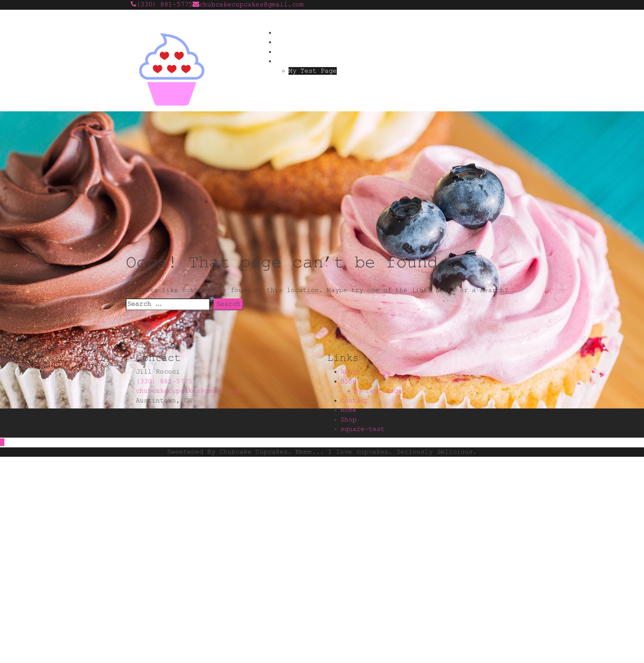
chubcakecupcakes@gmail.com (252, 5)
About (285, 42)
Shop (348, 420)
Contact (289, 52)
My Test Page (313, 71)
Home (283, 33)
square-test (363, 429)
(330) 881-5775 (164, 5)
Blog (283, 61)
